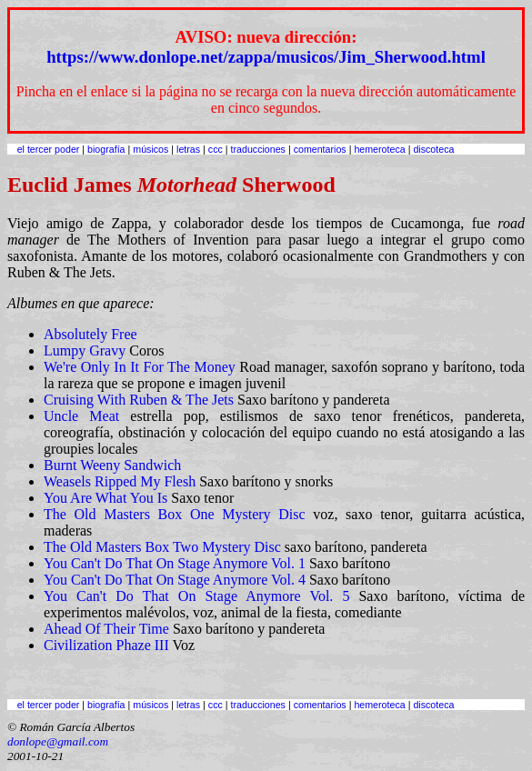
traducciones (258, 149)
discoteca (433, 149)
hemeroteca (379, 149)
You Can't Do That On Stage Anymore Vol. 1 (175, 563)
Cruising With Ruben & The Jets (139, 400)
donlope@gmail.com (58, 741)
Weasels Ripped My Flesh (120, 481)
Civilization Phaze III (106, 645)
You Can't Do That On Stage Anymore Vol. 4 (175, 580)
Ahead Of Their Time (106, 629)
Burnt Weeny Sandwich (112, 465)
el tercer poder (49, 149)
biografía (106, 149)
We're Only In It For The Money (140, 367)
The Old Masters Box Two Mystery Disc (162, 547)
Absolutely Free (90, 334)
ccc (216, 149)
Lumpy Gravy (85, 350)
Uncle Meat (81, 416)
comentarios (320, 149)
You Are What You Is (105, 498)
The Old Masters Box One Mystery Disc (175, 514)
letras (188, 149)
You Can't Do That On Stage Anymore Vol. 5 (196, 596)
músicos (151, 149)
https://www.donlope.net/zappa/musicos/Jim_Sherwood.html (266, 57)
